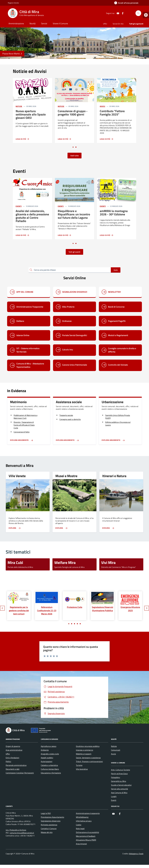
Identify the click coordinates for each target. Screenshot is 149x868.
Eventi (19, 206)
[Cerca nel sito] (138, 13)
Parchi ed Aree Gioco (119, 774)
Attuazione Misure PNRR (86, 840)
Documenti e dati (13, 769)
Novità (33, 23)
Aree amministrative (14, 750)
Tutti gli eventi (74, 252)
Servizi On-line (118, 24)
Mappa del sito (47, 832)
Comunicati (116, 750)
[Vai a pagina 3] (74, 624)
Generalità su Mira (119, 781)
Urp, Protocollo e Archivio (16, 830)
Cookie (79, 825)
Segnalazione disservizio (51, 821)
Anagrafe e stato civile (50, 754)
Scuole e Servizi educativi (121, 785)
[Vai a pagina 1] (73, 147)
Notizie (19, 106)
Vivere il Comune (60, 23)
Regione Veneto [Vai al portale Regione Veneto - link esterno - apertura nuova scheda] (13, 3)
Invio (116, 270)
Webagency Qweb (136, 854)
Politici (8, 761)
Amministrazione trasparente (88, 813)
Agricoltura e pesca (49, 746)
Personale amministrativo (16, 765)
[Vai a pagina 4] (77, 624)
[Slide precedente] (2, 608)
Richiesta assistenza (49, 825)
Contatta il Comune (49, 829)
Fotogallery (116, 777)
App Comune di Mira (119, 793)
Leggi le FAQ (46, 813)
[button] (146, 15)
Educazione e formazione (51, 773)
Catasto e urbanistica (49, 765)
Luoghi (114, 796)
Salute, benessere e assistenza (88, 758)
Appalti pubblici (47, 758)
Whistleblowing (82, 817)
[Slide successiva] (147, 608)
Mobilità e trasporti (84, 754)
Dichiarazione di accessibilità (87, 832)
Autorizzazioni (47, 761)
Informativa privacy (84, 821)
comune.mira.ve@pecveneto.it (22, 833)
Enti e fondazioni (12, 758)
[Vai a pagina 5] (80, 624)
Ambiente (45, 750)
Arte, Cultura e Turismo (120, 770)
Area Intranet (81, 844)
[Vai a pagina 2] (76, 147)
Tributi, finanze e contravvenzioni (89, 761)
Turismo (79, 765)
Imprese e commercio (84, 750)
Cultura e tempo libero (50, 769)
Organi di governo (13, 746)
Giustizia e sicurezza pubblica (88, 746)
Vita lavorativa (82, 769)
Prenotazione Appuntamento (52, 817)
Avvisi (102, 106)
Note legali (80, 829)
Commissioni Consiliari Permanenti (20, 773)
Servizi (44, 23)
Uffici (105, 24)
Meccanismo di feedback (86, 836)
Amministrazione (16, 23)
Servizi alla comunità (119, 789)
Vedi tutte (74, 156)
